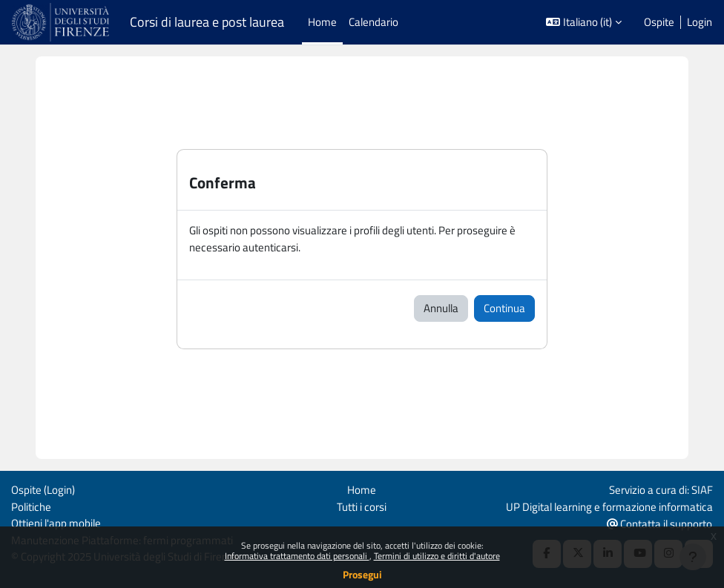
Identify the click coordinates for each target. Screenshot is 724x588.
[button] (584, 22)
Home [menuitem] (322, 22)
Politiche (31, 507)
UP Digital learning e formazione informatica (609, 507)
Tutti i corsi (362, 507)
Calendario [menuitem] (373, 22)
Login (700, 22)
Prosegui (362, 574)
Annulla (441, 308)
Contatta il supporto (659, 524)
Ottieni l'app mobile (56, 523)
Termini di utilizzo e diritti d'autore (437, 556)
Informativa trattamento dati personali (297, 556)
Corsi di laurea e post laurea (207, 22)
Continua (504, 308)
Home (362, 490)
